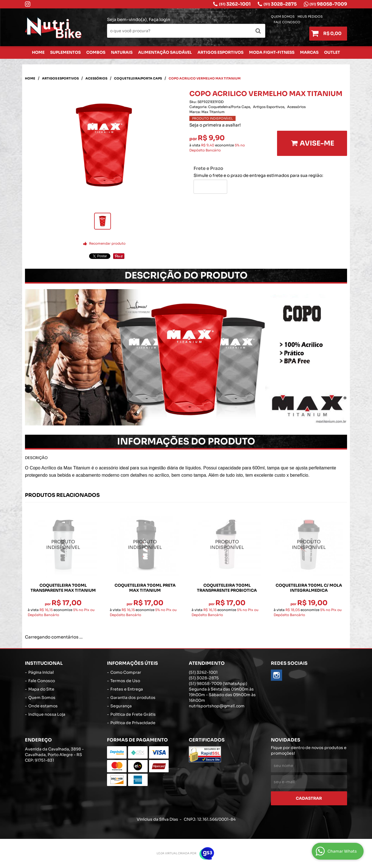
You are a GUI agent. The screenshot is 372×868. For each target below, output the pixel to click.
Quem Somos (283, 17)
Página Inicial (41, 672)
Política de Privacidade (133, 723)
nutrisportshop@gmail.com (217, 706)
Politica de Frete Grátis (133, 714)
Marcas (309, 52)
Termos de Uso (125, 681)
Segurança (121, 706)
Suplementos (65, 52)
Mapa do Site (41, 689)
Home (38, 52)
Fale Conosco (287, 22)
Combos (96, 52)
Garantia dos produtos (133, 698)
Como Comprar (126, 672)
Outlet (332, 52)
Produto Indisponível (63, 545)
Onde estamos (43, 706)
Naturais (122, 52)
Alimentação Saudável (165, 52)
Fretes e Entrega (127, 689)
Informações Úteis (132, 663)
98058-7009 (328, 4)
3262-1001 (235, 4)
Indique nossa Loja (47, 714)
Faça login (160, 19)
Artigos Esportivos (220, 52)
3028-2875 (280, 4)
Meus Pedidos (310, 17)
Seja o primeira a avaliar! (215, 125)
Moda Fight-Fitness (272, 52)
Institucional (44, 663)
